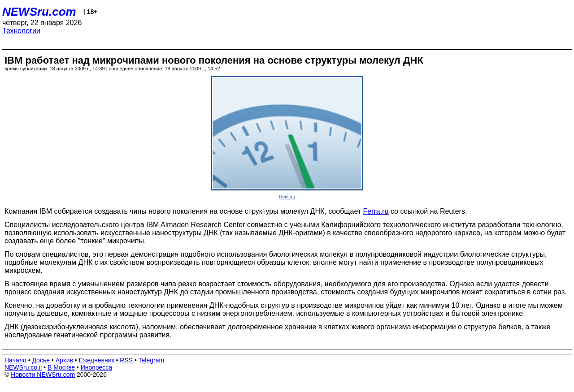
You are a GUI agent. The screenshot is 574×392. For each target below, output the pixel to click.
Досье (41, 360)
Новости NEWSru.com (43, 375)
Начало (15, 360)
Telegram (152, 360)
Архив (64, 360)
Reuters (287, 197)
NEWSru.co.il (23, 367)
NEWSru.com (39, 12)
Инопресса (97, 367)
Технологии (21, 31)
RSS (126, 360)
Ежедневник (97, 360)
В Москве (61, 367)
